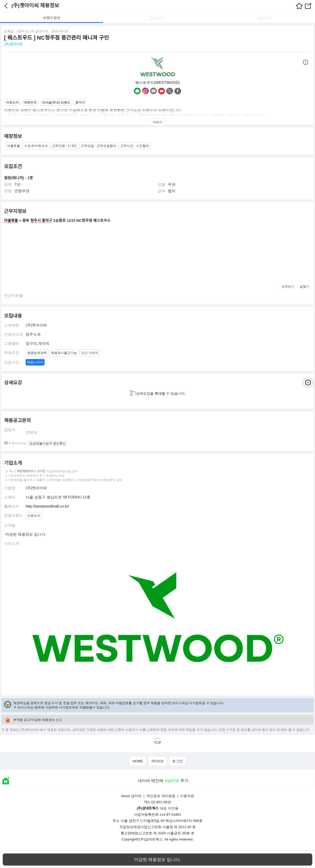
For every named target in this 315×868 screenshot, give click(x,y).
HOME (138, 761)
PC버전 (157, 761)
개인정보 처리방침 (161, 796)
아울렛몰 (11, 221)
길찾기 (304, 287)
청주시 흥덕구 (41, 221)
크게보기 (288, 287)
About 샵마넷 (131, 796)
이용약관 (187, 796)
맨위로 (157, 741)
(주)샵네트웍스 (151, 839)
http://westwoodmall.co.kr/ (47, 506)
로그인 (177, 761)
